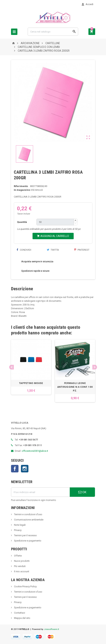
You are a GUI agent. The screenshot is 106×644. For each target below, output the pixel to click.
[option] (31, 371)
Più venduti (20, 566)
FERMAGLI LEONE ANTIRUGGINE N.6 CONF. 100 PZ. (75, 387)
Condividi (24, 250)
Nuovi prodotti (21, 561)
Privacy (17, 530)
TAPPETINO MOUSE (31, 383)
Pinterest (82, 250)
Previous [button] (11, 367)
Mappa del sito (22, 618)
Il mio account (21, 571)
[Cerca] (53, 32)
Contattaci (19, 613)
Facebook (15, 469)
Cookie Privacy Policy (25, 586)
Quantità (22, 222)
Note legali (20, 525)
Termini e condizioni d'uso (28, 514)
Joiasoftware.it (52, 629)
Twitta (53, 250)
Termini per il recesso (25, 535)
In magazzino (22, 190)
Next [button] (95, 367)
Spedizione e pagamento (27, 541)
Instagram (25, 469)
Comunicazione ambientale (28, 520)
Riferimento (21, 186)
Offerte (18, 556)
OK (82, 492)
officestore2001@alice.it (35, 451)
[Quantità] (55, 222)
